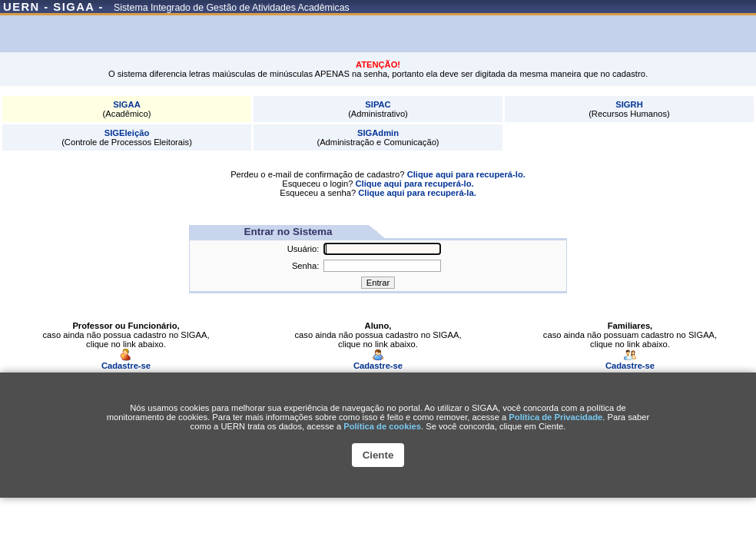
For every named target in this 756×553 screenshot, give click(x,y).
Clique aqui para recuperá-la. (417, 193)
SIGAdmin (378, 133)
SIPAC (378, 104)
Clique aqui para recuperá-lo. (466, 174)
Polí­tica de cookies (382, 426)
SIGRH (629, 104)
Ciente (378, 455)
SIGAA (126, 104)
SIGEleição (127, 133)
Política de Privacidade (555, 417)
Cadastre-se (126, 362)
